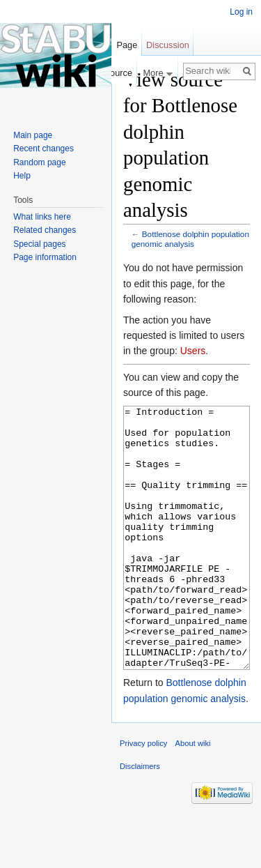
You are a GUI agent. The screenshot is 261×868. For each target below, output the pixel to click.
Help (22, 176)
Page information (45, 257)
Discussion (168, 45)
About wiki (193, 795)
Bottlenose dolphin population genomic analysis (190, 239)
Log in (241, 12)
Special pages (39, 244)
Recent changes (43, 149)
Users (193, 351)
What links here (42, 217)
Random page (39, 162)
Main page (33, 135)
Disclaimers (140, 818)
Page (127, 45)
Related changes (45, 230)
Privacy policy (143, 795)
